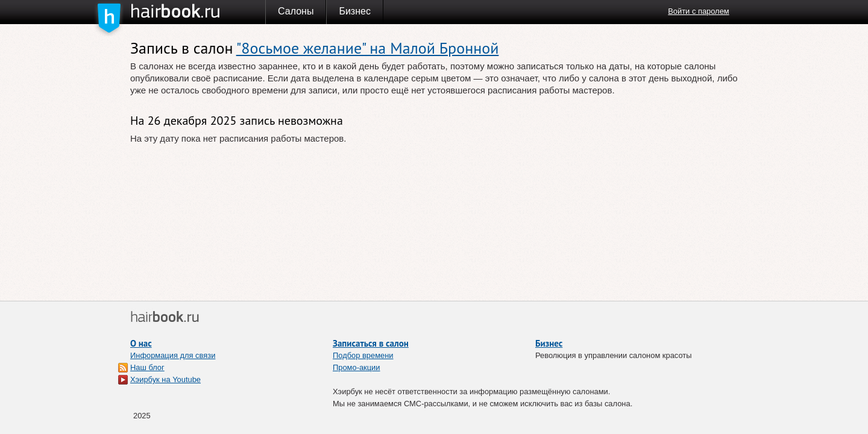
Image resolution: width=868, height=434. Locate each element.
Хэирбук (198, 11)
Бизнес (355, 11)
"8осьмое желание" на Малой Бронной (368, 48)
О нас (141, 343)
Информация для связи (173, 355)
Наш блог (147, 367)
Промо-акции (357, 367)
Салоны (296, 11)
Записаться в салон (371, 343)
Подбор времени (363, 355)
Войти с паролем (698, 11)
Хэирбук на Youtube (165, 379)
